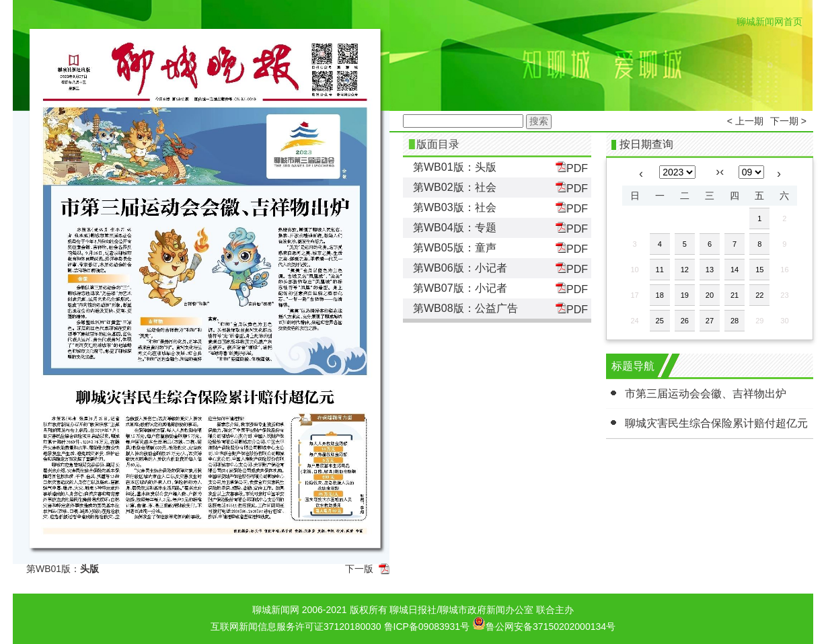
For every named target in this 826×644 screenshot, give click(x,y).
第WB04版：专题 (455, 228)
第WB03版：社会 (455, 207)
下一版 (359, 569)
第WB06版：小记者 (460, 268)
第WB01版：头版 (455, 167)
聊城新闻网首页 (769, 22)
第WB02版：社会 (455, 187)
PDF (572, 168)
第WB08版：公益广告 (465, 308)
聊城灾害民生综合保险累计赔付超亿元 (716, 423)
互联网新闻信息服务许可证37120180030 (296, 627)
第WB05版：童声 (455, 248)
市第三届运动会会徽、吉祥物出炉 (706, 394)
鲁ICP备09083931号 (427, 627)
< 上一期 (745, 121)
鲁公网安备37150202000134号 (544, 623)
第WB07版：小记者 (460, 288)
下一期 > (788, 121)
